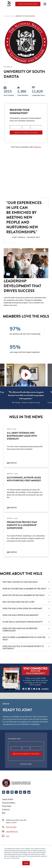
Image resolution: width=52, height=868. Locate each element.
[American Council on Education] (38, 850)
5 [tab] (31, 411)
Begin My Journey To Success (26, 133)
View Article (12, 463)
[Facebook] (4, 792)
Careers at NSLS (8, 799)
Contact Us (6, 809)
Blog (4, 813)
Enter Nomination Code (28, 4)
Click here (37, 147)
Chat (7, 836)
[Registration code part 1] (16, 127)
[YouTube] (20, 792)
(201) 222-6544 (11, 827)
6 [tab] (34, 411)
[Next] (44, 409)
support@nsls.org (12, 832)
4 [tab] (28, 411)
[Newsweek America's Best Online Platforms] (9, 850)
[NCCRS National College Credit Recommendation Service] (21, 850)
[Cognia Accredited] (21, 857)
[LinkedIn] (12, 792)
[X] (16, 792)
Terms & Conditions (9, 803)
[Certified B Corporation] (31, 857)
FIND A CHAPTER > (9, 16)
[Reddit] (29, 792)
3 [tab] (24, 411)
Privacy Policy (7, 806)
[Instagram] (8, 792)
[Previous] (8, 409)
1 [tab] (18, 411)
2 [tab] (21, 411)
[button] (26, 375)
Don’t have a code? (26, 764)
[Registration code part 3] (36, 127)
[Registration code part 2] (26, 127)
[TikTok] (25, 792)
